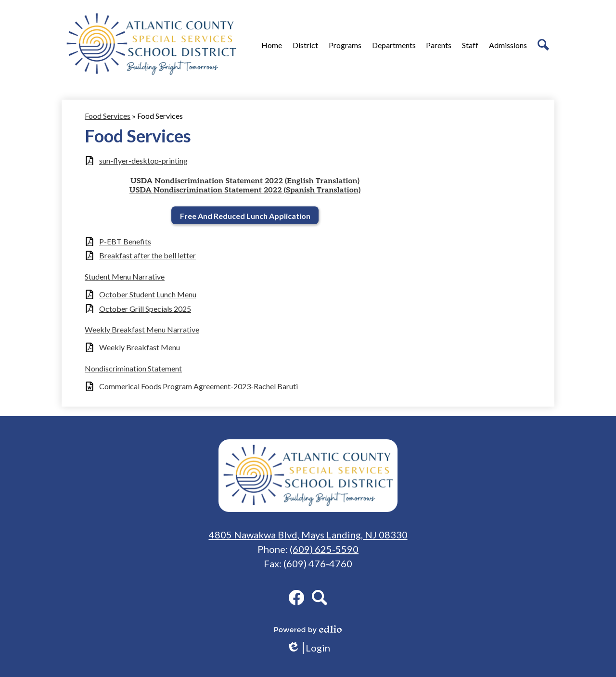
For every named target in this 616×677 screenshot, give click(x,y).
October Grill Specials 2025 (145, 309)
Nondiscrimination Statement (133, 368)
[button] (305, 45)
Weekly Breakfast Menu (140, 347)
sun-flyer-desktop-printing (143, 160)
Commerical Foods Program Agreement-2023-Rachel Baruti (199, 386)
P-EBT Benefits (125, 241)
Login (308, 648)
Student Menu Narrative (125, 276)
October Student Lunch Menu (148, 294)
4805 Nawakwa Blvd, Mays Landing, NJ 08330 (308, 535)
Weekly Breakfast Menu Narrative (142, 329)
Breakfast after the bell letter (148, 255)
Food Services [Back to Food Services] (108, 116)
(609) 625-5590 (324, 549)
